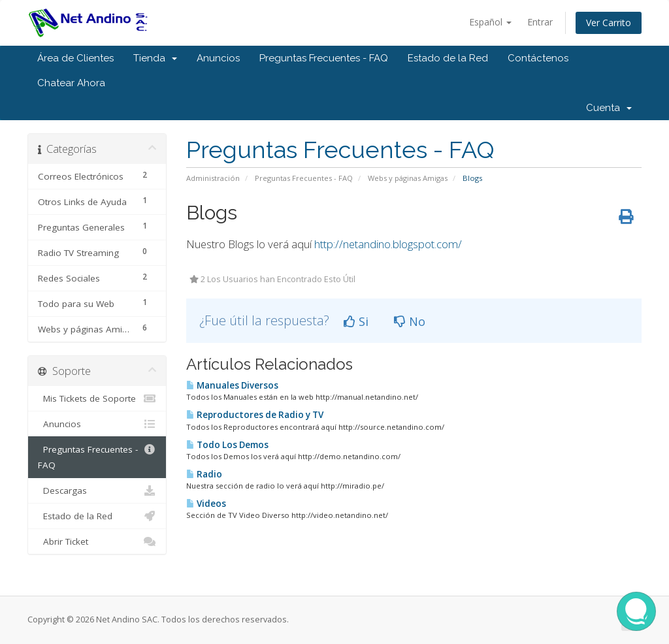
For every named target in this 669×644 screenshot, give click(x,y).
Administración (213, 178)
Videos (206, 504)
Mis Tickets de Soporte (97, 398)
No (410, 321)
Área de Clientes (75, 58)
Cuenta (609, 108)
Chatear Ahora (71, 83)
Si (356, 321)
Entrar (540, 22)
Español (490, 22)
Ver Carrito (609, 23)
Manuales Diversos (232, 385)
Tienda (155, 58)
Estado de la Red (448, 58)
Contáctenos (538, 58)
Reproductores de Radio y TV (255, 415)
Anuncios (218, 58)
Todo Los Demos (227, 445)
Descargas (97, 491)
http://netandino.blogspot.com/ (388, 244)
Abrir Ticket (97, 541)
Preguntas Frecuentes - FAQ (324, 58)
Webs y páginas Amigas (408, 178)
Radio (204, 474)
